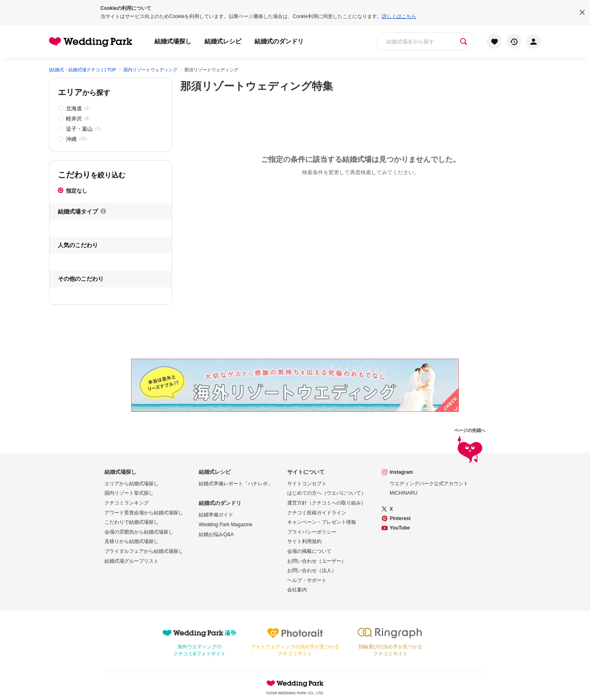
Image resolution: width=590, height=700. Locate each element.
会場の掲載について (309, 551)
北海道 (79, 108)
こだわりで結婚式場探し (132, 522)
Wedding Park (295, 683)
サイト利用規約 (304, 541)
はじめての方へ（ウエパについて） (327, 493)
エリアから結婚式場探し (132, 484)
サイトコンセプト (307, 484)
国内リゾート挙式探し (129, 493)
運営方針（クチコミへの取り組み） (327, 503)
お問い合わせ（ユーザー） (317, 561)
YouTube (400, 528)
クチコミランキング (127, 503)
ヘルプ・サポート (307, 580)
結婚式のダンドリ (279, 41)
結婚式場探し (173, 41)
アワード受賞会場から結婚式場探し (144, 513)
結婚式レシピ (223, 41)
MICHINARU (404, 493)
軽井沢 (79, 119)
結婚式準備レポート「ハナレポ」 (236, 484)
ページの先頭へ (470, 446)
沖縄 (78, 139)
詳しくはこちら (399, 16)
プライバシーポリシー (312, 532)
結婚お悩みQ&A (216, 534)
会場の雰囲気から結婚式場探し (139, 532)
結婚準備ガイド (216, 515)
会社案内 (297, 590)
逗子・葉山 (85, 129)
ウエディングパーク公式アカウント (429, 484)
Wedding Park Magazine (226, 525)
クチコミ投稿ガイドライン (317, 513)
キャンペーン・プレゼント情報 (322, 522)
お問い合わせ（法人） (312, 570)
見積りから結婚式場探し (132, 541)
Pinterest (400, 518)
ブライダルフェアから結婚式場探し (144, 551)
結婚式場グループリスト (132, 561)
